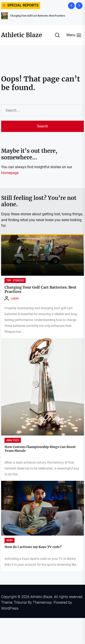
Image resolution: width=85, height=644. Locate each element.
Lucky (15, 298)
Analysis (13, 440)
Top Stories (15, 280)
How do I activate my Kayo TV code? (33, 547)
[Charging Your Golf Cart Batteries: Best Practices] (42, 255)
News (10, 540)
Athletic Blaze (22, 35)
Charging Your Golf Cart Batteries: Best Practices (38, 16)
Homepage (10, 173)
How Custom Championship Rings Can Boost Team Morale (40, 449)
